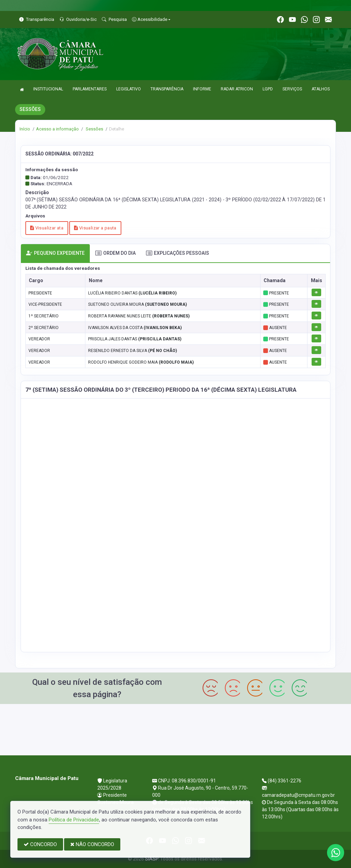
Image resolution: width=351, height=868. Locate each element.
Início (25, 129)
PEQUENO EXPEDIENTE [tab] (55, 253)
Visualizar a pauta (95, 228)
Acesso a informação (57, 129)
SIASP (152, 859)
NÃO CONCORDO (92, 844)
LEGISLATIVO (129, 89)
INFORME (202, 89)
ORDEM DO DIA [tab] (116, 253)
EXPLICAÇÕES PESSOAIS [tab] (178, 253)
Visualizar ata (47, 228)
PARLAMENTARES (90, 89)
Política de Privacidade (74, 820)
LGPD (268, 89)
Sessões (94, 129)
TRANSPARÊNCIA (167, 89)
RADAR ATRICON (237, 89)
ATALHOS (321, 89)
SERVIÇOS (292, 89)
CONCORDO (40, 844)
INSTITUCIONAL (48, 89)
